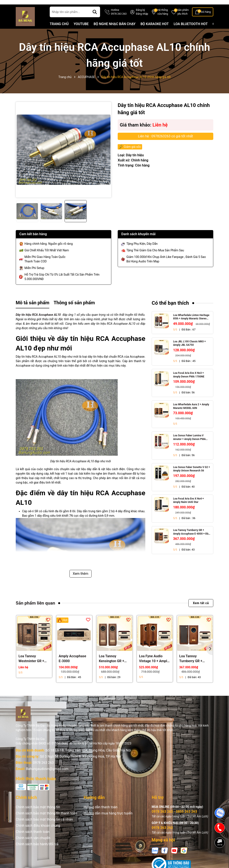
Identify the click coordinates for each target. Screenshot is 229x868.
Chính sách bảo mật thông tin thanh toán (46, 821)
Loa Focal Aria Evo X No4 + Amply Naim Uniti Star (188, 508)
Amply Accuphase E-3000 (72, 666)
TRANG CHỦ (59, 31)
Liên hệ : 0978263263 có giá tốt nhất (166, 144)
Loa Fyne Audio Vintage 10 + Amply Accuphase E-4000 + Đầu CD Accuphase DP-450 (154, 666)
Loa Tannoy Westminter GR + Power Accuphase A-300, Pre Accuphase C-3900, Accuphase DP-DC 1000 (33, 666)
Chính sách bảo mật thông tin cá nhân (44, 827)
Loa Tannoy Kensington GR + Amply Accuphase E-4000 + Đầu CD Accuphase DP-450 (113, 666)
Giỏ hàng (206, 19)
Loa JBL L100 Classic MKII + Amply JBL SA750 (189, 351)
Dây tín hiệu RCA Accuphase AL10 (38, 322)
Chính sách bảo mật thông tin (38, 815)
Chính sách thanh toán (33, 839)
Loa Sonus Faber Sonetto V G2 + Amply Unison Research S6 (192, 476)
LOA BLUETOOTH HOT (191, 31)
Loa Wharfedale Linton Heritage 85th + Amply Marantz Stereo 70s (191, 325)
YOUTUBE (81, 31)
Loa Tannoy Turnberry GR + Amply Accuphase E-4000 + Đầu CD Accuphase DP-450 (192, 540)
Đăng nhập (142, 21)
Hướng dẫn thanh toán (101, 815)
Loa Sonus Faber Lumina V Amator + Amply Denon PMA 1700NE (189, 445)
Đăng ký (141, 17)
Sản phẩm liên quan (35, 610)
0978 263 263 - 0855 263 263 (174, 819)
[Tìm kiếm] (95, 19)
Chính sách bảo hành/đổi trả (37, 852)
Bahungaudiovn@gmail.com (47, 776)
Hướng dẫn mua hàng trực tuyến (108, 821)
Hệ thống (163, 20)
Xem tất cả (201, 610)
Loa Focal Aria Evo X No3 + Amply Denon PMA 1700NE (189, 382)
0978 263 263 (43, 770)
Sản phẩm (183, 20)
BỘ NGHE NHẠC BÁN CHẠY (115, 31)
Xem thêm (81, 581)
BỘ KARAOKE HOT (155, 31)
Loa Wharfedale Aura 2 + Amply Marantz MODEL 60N (191, 414)
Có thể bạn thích (170, 310)
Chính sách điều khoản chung (38, 833)
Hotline (119, 20)
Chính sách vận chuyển (33, 845)
